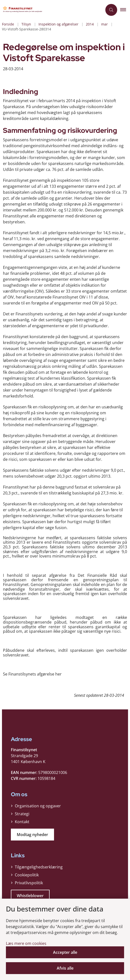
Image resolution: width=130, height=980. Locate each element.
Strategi (22, 814)
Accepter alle (65, 952)
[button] (125, 10)
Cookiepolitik (27, 875)
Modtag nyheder (32, 835)
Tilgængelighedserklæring (39, 867)
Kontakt (22, 822)
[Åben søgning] (111, 10)
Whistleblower (30, 896)
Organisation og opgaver (38, 806)
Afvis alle (65, 968)
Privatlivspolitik (29, 883)
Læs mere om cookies (26, 943)
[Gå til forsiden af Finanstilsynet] (24, 10)
